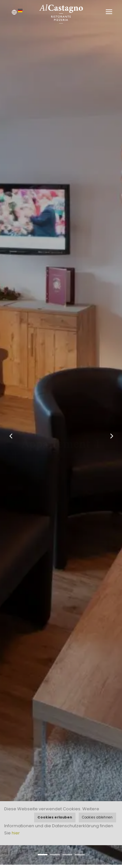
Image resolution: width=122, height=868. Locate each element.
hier (16, 833)
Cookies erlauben (55, 817)
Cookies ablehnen (97, 817)
